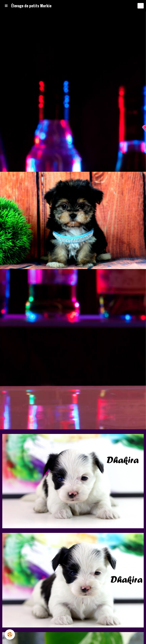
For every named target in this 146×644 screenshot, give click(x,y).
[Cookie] (10, 634)
